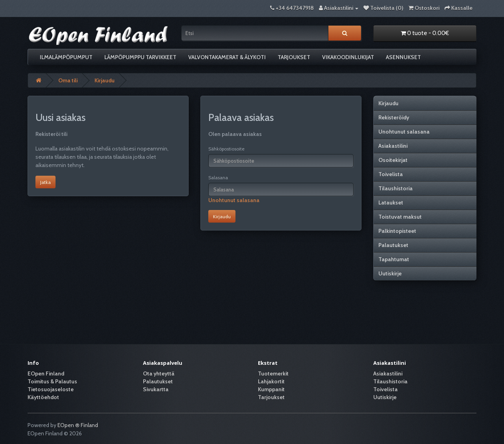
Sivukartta (156, 389)
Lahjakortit (271, 381)
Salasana (218, 177)
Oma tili (68, 80)
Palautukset (393, 245)
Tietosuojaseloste (51, 389)
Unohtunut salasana (234, 200)
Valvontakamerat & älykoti (227, 57)
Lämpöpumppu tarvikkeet (140, 57)
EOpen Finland (46, 373)
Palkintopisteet (397, 231)
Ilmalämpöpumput (66, 57)
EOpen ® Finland (78, 425)
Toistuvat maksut (400, 217)
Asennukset (403, 57)
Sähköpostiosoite (226, 149)
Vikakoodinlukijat (348, 57)
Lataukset (391, 202)
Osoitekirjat (393, 160)
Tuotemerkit (273, 373)
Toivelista (391, 174)
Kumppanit (271, 389)
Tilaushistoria (396, 188)
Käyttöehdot (43, 397)
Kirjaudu (105, 80)
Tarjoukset (294, 57)
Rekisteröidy (394, 117)
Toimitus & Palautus (52, 381)
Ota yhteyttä (159, 373)
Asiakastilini (393, 146)
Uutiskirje (390, 273)
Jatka (45, 182)
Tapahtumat (394, 259)
